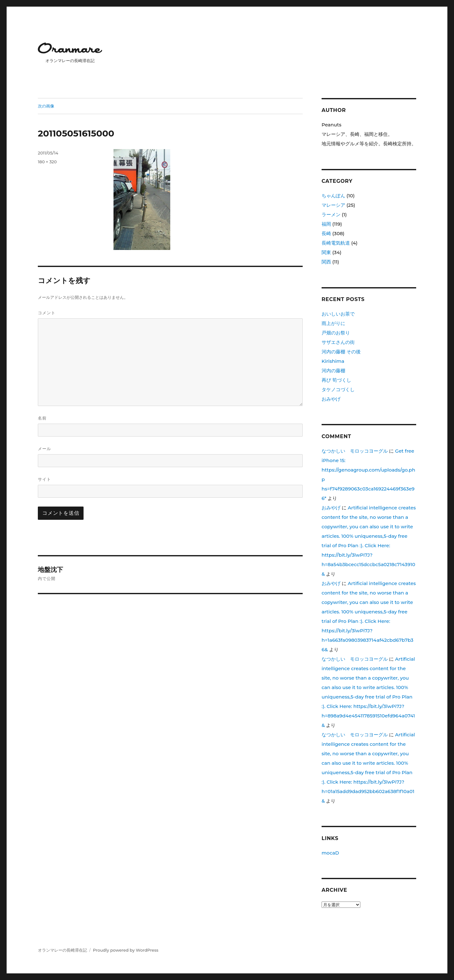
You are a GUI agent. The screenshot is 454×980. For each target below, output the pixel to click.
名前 (42, 418)
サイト (44, 479)
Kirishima (333, 361)
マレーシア (333, 205)
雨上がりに (333, 323)
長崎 (326, 233)
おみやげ (331, 399)
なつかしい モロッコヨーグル (355, 451)
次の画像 (46, 106)
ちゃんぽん (333, 196)
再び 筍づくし (336, 380)
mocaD (330, 853)
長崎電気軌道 (336, 243)
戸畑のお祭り (336, 333)
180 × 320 (47, 162)
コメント (47, 313)
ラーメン (331, 215)
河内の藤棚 (333, 371)
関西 (326, 262)
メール (44, 449)
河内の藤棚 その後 (341, 352)
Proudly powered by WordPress (126, 950)
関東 (326, 252)
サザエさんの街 (338, 342)
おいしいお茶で (338, 314)
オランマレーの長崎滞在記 (62, 950)
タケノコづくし (338, 389)
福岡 (326, 224)
